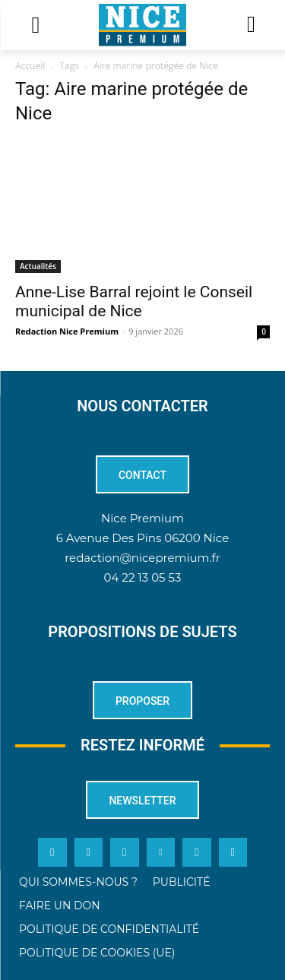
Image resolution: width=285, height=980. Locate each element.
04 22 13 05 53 (143, 577)
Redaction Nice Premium (67, 331)
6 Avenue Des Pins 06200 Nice (142, 538)
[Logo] (142, 25)
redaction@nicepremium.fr (142, 558)
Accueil (30, 66)
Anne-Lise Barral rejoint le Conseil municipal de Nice (134, 301)
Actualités (38, 266)
